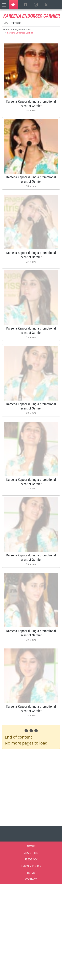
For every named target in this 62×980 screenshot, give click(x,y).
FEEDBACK (31, 859)
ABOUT (31, 846)
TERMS (31, 873)
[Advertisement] (31, 787)
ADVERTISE (31, 853)
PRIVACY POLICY (31, 866)
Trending (16, 23)
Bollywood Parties (22, 30)
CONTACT (31, 879)
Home (6, 30)
